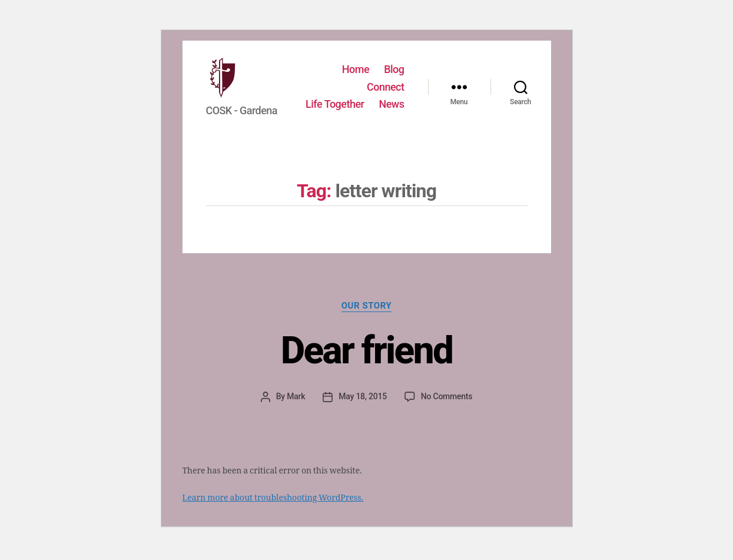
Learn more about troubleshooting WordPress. (273, 510)
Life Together (375, 102)
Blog (394, 66)
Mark (296, 408)
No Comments (447, 408)
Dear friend (367, 362)
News (391, 119)
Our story (367, 317)
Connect (386, 84)
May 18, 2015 (363, 408)
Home (356, 66)
